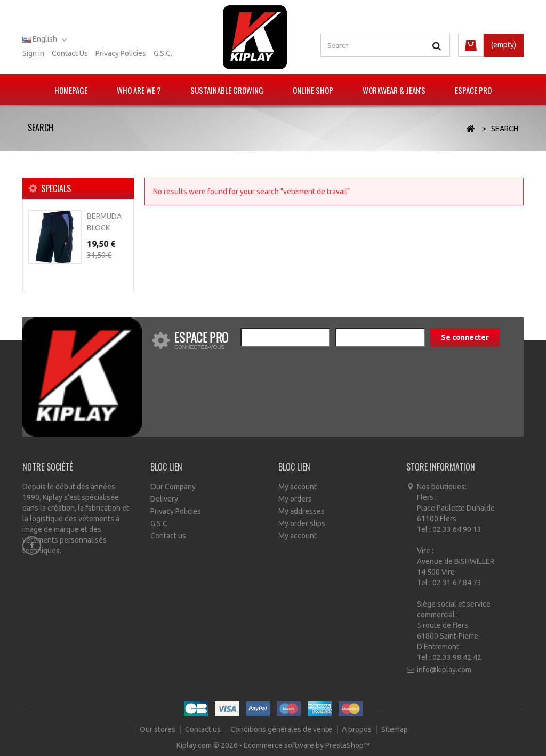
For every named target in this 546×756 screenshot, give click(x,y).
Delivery (164, 499)
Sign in (33, 53)
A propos (358, 729)
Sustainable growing (227, 90)
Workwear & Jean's (394, 90)
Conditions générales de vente (282, 729)
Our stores (158, 729)
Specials (56, 188)
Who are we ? (139, 90)
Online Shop (313, 90)
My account (298, 487)
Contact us (70, 53)
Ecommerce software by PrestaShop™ (307, 745)
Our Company (173, 487)
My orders (295, 499)
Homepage (71, 90)
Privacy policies (121, 53)
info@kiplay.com (444, 670)
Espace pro (473, 90)
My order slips (302, 523)
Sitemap (395, 729)
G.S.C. (163, 53)
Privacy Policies (176, 511)
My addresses (302, 511)
